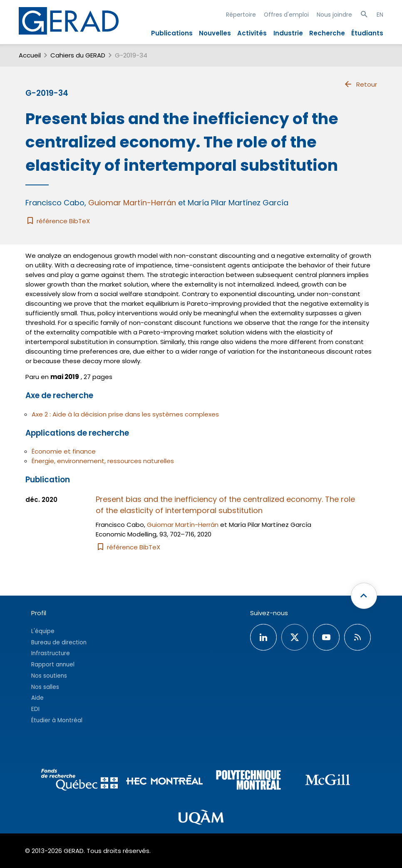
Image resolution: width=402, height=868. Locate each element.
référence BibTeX (58, 221)
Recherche (327, 33)
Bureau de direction (59, 642)
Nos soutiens (49, 676)
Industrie (288, 33)
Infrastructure (51, 653)
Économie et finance (64, 451)
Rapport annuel (53, 665)
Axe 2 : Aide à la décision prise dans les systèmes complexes (125, 414)
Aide (37, 698)
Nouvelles (215, 33)
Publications (172, 33)
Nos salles (45, 687)
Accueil (30, 55)
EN (380, 15)
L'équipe (43, 631)
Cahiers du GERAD (78, 55)
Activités (252, 33)
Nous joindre (334, 15)
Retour (360, 84)
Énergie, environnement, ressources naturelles (103, 461)
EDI (35, 709)
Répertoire (241, 15)
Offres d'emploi (286, 15)
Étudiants (367, 33)
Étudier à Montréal (57, 720)
